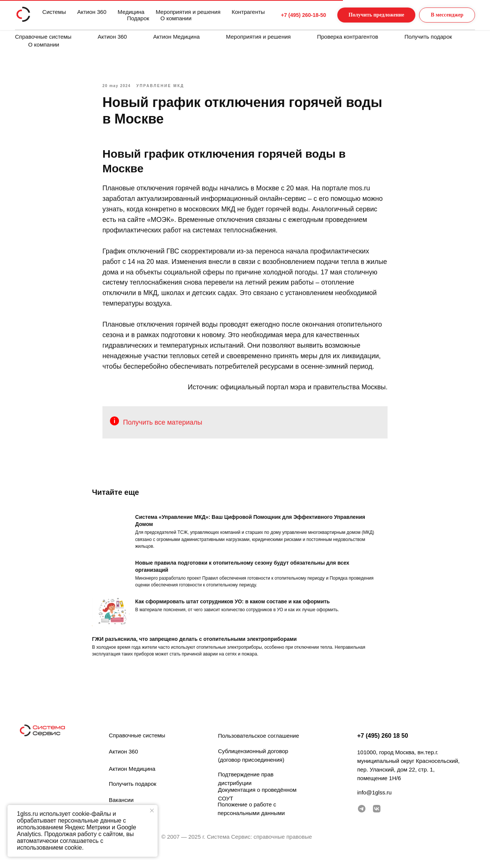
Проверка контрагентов (348, 37)
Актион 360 (112, 37)
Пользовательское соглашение (259, 745)
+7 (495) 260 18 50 (383, 745)
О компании (44, 44)
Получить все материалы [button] (163, 427)
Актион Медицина (176, 37)
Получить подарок (428, 37)
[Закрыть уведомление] (152, 811)
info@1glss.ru (374, 802)
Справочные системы (43, 37)
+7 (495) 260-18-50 (289, 15)
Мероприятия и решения (258, 37)
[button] (369, 15)
